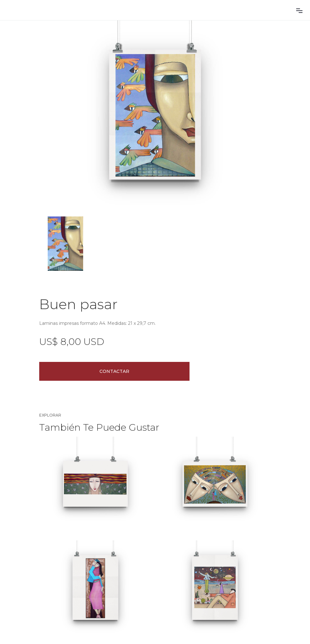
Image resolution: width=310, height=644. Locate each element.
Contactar (114, 371)
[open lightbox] (155, 115)
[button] (299, 10)
